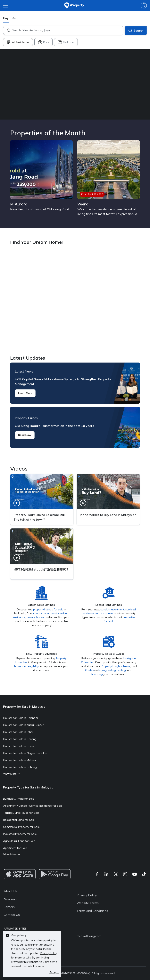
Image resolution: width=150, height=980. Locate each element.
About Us (10, 891)
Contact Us (12, 915)
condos (38, 613)
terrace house (35, 617)
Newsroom (12, 899)
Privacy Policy (87, 895)
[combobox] (67, 30)
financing (97, 674)
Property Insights (111, 666)
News (127, 666)
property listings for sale (48, 609)
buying (103, 670)
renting (121, 670)
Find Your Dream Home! (75, 301)
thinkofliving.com (89, 936)
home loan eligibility (26, 666)
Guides (89, 670)
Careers (9, 907)
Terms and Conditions (92, 911)
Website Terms (88, 903)
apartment (50, 613)
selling (112, 670)
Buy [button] (6, 18)
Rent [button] (15, 18)
